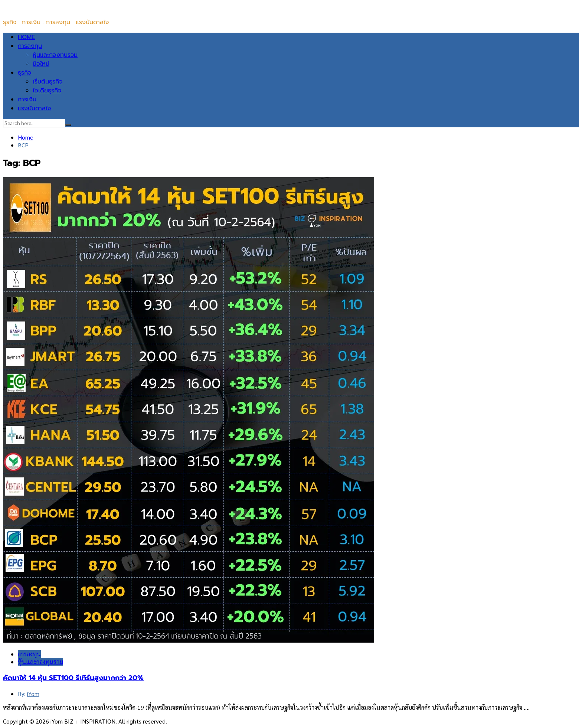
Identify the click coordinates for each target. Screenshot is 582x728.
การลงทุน (30, 46)
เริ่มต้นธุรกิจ (48, 82)
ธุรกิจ (24, 73)
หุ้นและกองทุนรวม (55, 55)
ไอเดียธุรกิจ (47, 91)
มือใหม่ (41, 64)
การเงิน (27, 99)
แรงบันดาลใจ (34, 108)
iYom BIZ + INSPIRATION (36, 7)
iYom (33, 694)
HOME (26, 37)
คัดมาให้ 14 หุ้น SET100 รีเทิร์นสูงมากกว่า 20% (73, 678)
